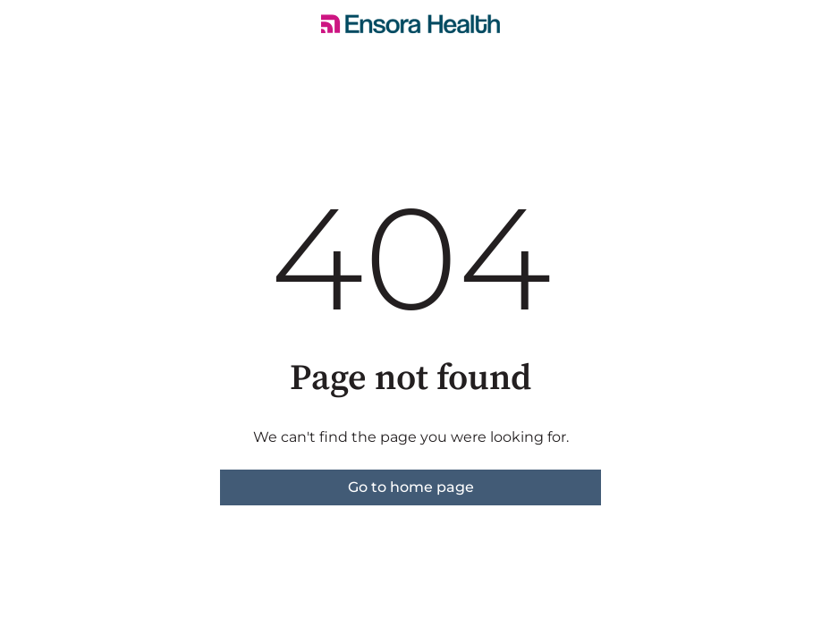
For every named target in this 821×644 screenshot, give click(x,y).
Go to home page (411, 487)
